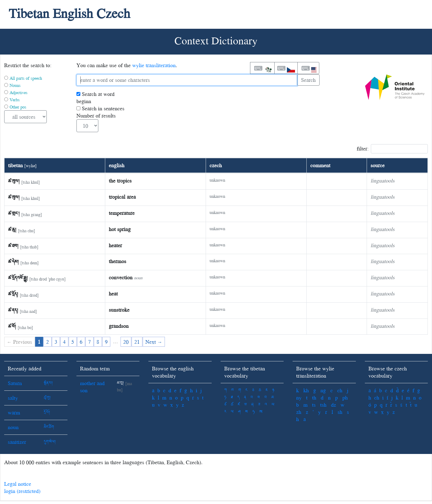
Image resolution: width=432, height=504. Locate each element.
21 (137, 342)
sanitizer (17, 442)
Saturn (15, 383)
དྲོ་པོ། (47, 412)
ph (345, 397)
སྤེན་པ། (48, 383)
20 (126, 342)
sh (340, 412)
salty (13, 398)
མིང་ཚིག (49, 427)
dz (334, 405)
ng (323, 390)
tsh (323, 405)
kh (306, 390)
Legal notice (18, 484)
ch (340, 390)
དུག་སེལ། (50, 442)
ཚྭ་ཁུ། (47, 398)
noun (13, 427)
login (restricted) (22, 491)
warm (14, 412)
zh (299, 412)
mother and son (92, 387)
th (314, 397)
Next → (154, 342)
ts (314, 405)
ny (299, 397)
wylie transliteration (154, 65)
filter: (392, 149)
